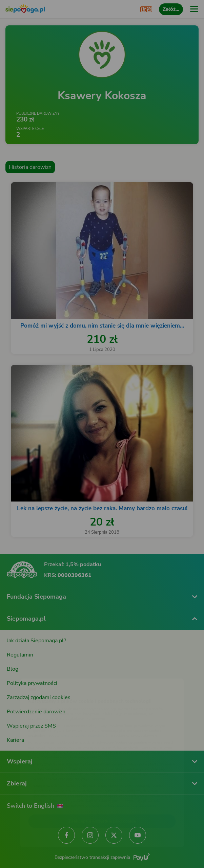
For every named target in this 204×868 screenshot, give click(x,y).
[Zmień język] (19, 670)
